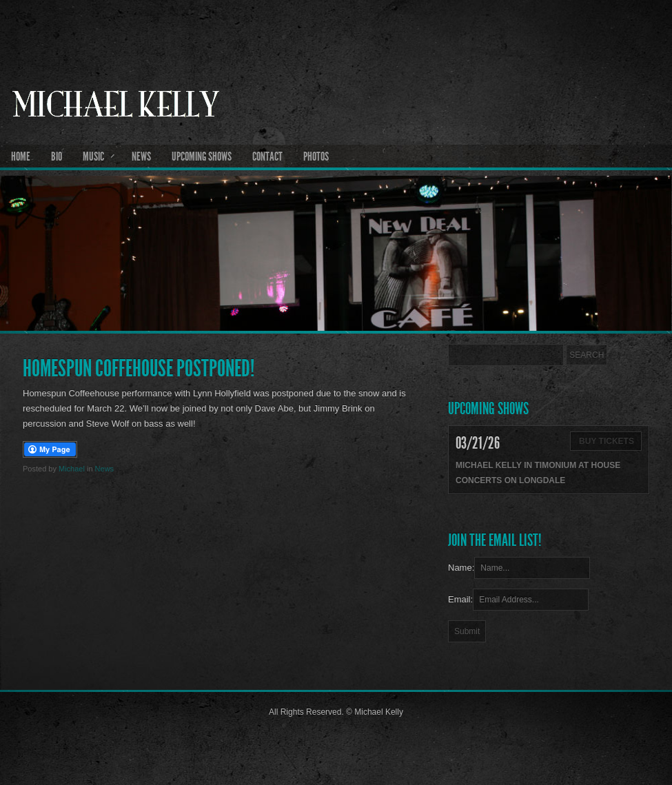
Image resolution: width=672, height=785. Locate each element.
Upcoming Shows (202, 156)
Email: (460, 599)
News (141, 156)
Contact (267, 156)
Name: (461, 568)
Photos (316, 156)
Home (21, 156)
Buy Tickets (607, 441)
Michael (72, 469)
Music (93, 156)
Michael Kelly (336, 139)
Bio (57, 156)
